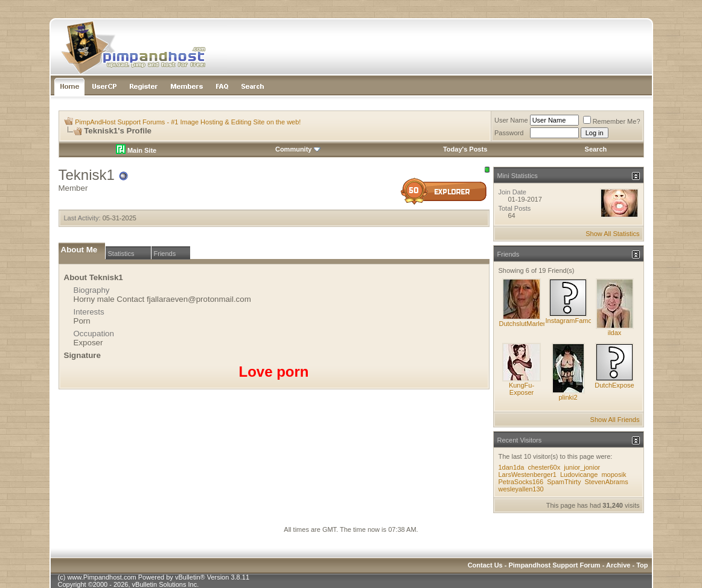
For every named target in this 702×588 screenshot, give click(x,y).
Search (596, 149)
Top (642, 565)
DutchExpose (614, 385)
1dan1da (512, 467)
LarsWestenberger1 (528, 475)
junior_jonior (582, 467)
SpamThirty (564, 482)
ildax (615, 333)
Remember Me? (612, 121)
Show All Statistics (612, 234)
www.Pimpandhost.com (101, 577)
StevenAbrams (606, 482)
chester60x (544, 467)
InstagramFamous (573, 321)
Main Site (136, 150)
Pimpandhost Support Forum (554, 565)
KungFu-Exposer (522, 389)
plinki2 (568, 397)
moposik (614, 475)
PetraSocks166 (521, 482)
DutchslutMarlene (525, 324)
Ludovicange (579, 475)
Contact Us (485, 565)
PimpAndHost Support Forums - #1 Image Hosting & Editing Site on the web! (188, 122)
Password (509, 133)
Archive (618, 565)
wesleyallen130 (521, 489)
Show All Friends (615, 420)
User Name (511, 120)
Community (298, 149)
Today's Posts (465, 149)
